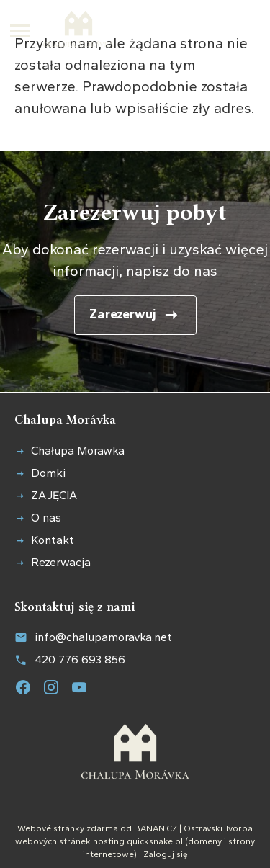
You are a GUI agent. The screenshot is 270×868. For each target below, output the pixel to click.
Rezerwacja (61, 562)
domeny (205, 841)
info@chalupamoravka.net (103, 636)
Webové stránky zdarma (68, 828)
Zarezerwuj (123, 314)
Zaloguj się (166, 854)
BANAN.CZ (156, 828)
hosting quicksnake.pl (138, 841)
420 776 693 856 (80, 659)
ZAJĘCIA (54, 495)
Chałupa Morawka (78, 451)
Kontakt (53, 540)
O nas (46, 518)
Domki (48, 473)
